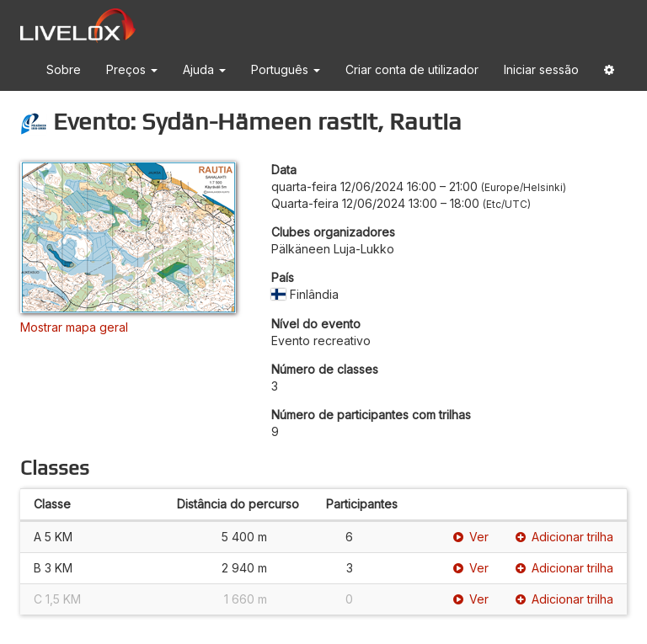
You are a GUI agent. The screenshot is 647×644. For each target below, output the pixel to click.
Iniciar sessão (541, 69)
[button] (609, 73)
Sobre (64, 69)
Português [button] (286, 69)
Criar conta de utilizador (412, 69)
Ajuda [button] (204, 69)
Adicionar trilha (564, 537)
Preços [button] (132, 69)
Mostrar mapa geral (74, 327)
